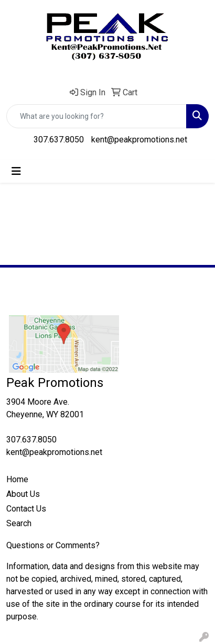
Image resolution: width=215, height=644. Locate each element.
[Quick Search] (96, 116)
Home (17, 479)
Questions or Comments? (53, 545)
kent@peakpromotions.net (139, 140)
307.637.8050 (59, 140)
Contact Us (26, 509)
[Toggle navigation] (16, 171)
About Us (23, 494)
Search (19, 523)
